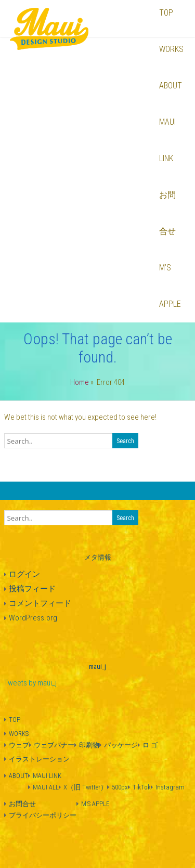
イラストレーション (39, 759)
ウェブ (19, 745)
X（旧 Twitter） (85, 787)
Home (80, 382)
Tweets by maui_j (30, 683)
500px (120, 787)
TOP (15, 720)
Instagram (170, 787)
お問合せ (167, 213)
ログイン (24, 574)
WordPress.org (33, 618)
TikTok (142, 787)
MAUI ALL (46, 787)
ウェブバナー (54, 745)
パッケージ (121, 745)
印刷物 (89, 745)
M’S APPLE (170, 286)
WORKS (171, 49)
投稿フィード (32, 589)
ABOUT (171, 86)
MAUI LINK (167, 140)
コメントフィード (40, 603)
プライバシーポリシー (43, 815)
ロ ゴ (150, 745)
